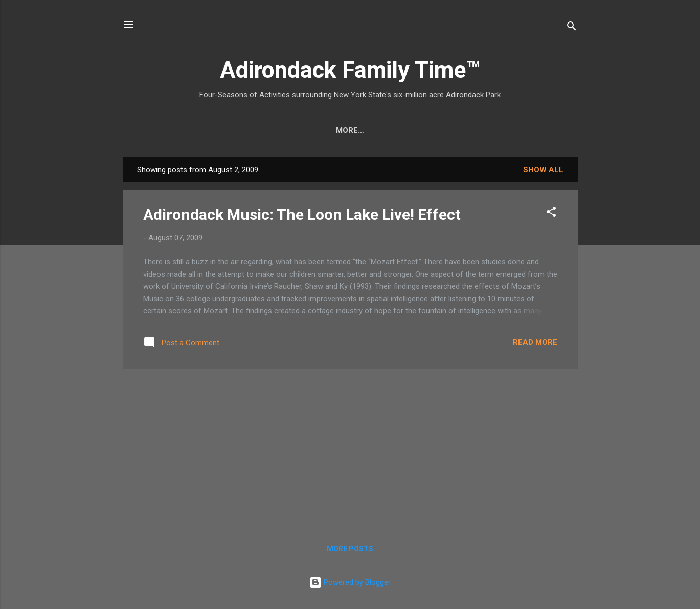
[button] (551, 213)
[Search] (572, 28)
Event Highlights (520, 130)
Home (154, 130)
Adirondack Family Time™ (350, 70)
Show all (543, 170)
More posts (350, 549)
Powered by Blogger (350, 582)
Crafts (200, 130)
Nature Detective (334, 130)
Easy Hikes (256, 130)
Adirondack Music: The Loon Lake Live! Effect (302, 215)
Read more (535, 342)
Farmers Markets (427, 130)
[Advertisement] (350, 449)
